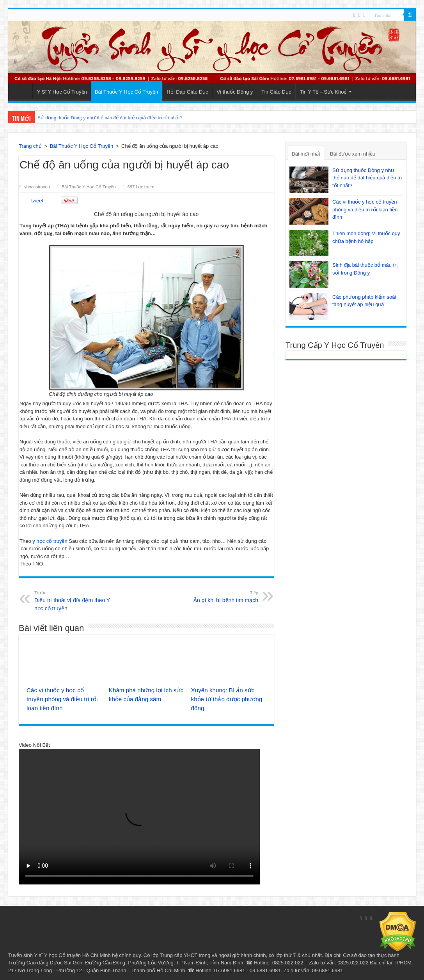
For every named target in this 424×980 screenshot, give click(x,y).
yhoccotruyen (37, 187)
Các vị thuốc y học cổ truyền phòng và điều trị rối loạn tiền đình (62, 699)
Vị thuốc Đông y (235, 92)
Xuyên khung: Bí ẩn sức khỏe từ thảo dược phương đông (227, 699)
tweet (37, 201)
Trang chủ (30, 146)
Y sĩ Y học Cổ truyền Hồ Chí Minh (72, 955)
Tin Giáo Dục (276, 92)
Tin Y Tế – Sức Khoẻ (323, 92)
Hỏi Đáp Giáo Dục (187, 92)
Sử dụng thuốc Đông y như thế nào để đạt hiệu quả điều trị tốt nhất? (110, 118)
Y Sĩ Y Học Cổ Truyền (62, 92)
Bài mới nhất (306, 154)
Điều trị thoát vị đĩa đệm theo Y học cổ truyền (74, 601)
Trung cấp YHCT (179, 955)
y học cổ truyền (50, 541)
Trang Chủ (22, 91)
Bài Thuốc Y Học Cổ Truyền (127, 92)
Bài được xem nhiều (353, 154)
